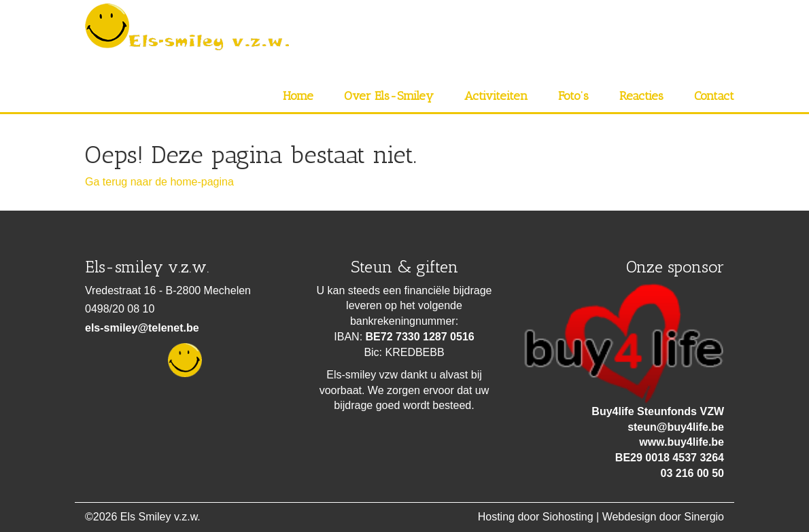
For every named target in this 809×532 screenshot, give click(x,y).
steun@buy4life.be (676, 427)
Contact (714, 96)
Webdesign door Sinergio (663, 517)
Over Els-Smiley (389, 96)
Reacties (641, 96)
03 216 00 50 (692, 473)
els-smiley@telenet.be (142, 328)
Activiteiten (496, 96)
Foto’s (573, 96)
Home (298, 96)
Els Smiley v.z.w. (160, 517)
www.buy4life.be (682, 442)
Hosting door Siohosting (536, 517)
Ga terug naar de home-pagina (159, 182)
